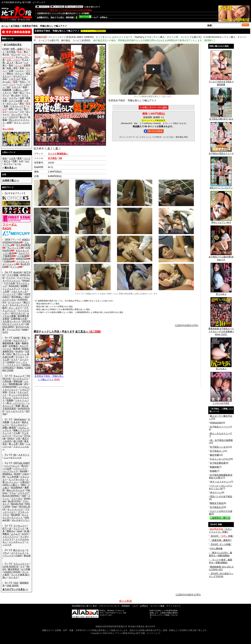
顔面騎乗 (7, 90)
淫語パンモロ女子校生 (221, 496)
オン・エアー (16, 308)
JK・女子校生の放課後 (221, 440)
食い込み (16, 95)
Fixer (14, 507)
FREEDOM (215, 423)
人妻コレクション (15, 481)
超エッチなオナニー (220, 433)
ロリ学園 (26, 569)
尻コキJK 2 (221, 293)
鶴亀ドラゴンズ (21, 430)
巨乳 (16, 82)
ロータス (13, 577)
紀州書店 (13, 346)
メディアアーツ (10, 536)
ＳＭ (21, 161)
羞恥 (11, 109)
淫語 (5, 79)
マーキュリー (20, 526)
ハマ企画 (22, 256)
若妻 (22, 68)
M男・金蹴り (17, 49)
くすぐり (7, 92)
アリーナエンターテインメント (16, 279)
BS (4, 477)
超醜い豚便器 (9, 428)
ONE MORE (13, 586)
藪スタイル (19, 550)
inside (25, 329)
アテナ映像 (13, 275)
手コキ (25, 60)
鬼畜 (6, 106)
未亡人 (7, 161)
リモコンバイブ (18, 106)
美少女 (6, 54)
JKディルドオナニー (220, 482)
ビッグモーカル (17, 479)
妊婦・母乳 (12, 68)
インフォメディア (11, 289)
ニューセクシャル (13, 457)
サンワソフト (14, 248)
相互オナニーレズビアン (221, 187)
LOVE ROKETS (10, 566)
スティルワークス (15, 411)
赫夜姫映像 (8, 343)
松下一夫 (7, 528)
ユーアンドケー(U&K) (15, 554)
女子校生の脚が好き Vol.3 (221, 118)
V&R (24, 496)
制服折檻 (214, 467)
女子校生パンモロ (219, 447)
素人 (26, 52)
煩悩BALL (7, 474)
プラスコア (23, 493)
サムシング (19, 376)
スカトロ (16, 87)
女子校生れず (217, 507)
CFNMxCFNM (9, 387)
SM (8, 87)
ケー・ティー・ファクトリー (15, 364)
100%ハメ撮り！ (11, 485)
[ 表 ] (49, 148)
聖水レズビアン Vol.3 (221, 221)
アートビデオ (13, 329)
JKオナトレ (216, 492)
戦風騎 (10, 400)
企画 (22, 98)
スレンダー (17, 114)
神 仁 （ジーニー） (16, 403)
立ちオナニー (20, 76)
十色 (18, 438)
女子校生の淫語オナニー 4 (221, 152)
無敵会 (6, 534)
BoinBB (24, 471)
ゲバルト (20, 357)
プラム (12, 493)
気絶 (16, 92)
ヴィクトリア (9, 294)
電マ (26, 109)
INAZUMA (14, 286)
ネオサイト (24, 455)
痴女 (11, 65)
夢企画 (27, 556)
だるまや (16, 422)
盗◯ (22, 92)
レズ (20, 84)
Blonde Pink (17, 504)
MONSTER (22, 259)
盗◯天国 (18, 441)
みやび (25, 534)
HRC (20, 294)
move (19, 531)
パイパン (13, 112)
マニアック (19, 528)
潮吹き (10, 73)
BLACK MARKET (11, 496)
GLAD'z (19, 351)
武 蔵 (27, 531)
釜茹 (18, 343)
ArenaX (26, 280)
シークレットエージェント (16, 388)
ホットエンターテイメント (15, 516)
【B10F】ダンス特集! (221, 544)
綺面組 (25, 349)
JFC (26, 384)
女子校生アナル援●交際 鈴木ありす (221, 257)
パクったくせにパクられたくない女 (221, 487)
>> (10, 168)
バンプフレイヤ (10, 471)
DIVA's (11, 438)
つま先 (12, 158)
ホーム (5, 26)
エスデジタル (9, 299)
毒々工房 (13, 444)
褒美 (20, 158)
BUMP (17, 474)
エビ (27, 161)
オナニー (20, 73)
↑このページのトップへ (187, 325)
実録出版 (18, 381)
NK (15, 455)
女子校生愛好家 (218, 463)
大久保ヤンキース (11, 321)
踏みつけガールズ (16, 490)
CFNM (6, 49)
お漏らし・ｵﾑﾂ (21, 90)
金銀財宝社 (8, 351)
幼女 (5, 158)
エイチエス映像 (16, 314)
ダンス (18, 109)
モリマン (8, 164)
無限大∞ (11, 531)
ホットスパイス (15, 509)
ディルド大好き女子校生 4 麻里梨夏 (221, 82)
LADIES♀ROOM (12, 572)
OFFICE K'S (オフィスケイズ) (16, 323)
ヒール (18, 164)
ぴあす (26, 474)
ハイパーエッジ (12, 466)
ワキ (22, 112)
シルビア (24, 389)
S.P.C (5, 332)
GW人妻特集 (216, 549)
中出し (23, 82)
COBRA (8, 261)
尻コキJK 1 (221, 368)
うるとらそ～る (19, 291)
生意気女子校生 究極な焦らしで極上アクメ (49, 377)
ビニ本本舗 (13, 477)
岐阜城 (17, 349)
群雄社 (20, 368)
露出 (22, 103)
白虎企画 (7, 259)
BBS (23, 485)
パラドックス (20, 468)
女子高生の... (216, 451)
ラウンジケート (21, 564)
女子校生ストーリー (220, 427)
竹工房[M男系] (23, 245)
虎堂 (22, 444)
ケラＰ (14, 359)
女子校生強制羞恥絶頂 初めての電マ (221, 476)
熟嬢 (18, 406)
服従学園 (214, 455)
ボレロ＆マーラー (21, 520)
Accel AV (18, 272)
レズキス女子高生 (221, 402)
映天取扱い (17, 297)
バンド (27, 158)
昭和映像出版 (16, 384)
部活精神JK (17, 487)
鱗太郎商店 (14, 569)
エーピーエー (15, 302)
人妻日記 (24, 482)
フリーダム (17, 498)
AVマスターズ (18, 313)
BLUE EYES (14, 501)
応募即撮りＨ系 (19, 319)
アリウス (11, 278)
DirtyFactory (20, 419)
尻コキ (19, 62)
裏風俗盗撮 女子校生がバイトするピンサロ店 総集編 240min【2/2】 (221, 330)
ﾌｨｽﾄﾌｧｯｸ (13, 117)
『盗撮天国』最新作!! (221, 540)
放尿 (25, 87)
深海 (5, 392)
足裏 (11, 71)
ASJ (27, 297)
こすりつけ (14, 79)
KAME (16, 338)
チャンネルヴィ (19, 425)
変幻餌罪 (16, 515)
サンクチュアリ (20, 378)
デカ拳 (17, 433)
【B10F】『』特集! (222, 536)
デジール (18, 436)
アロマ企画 (9, 283)
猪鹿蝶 (24, 286)
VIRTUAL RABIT (22, 463)
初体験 (213, 471)
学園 (14, 161)
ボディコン (12, 103)
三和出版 (7, 381)
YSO (16, 583)
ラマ (22, 566)
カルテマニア (20, 340)
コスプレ (13, 98)
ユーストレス (18, 553)
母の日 (24, 466)
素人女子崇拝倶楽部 (15, 407)
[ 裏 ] (57, 148)
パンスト (20, 71)
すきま (12, 392)
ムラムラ (16, 534)
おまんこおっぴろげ (220, 459)
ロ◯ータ (16, 54)
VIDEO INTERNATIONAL (16, 241)
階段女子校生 (217, 503)
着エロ (23, 117)
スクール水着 (16, 101)
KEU (9, 354)
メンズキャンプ (17, 542)
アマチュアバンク (15, 309)
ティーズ (15, 267)
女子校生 (15, 26)
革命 (24, 338)
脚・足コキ (8, 62)
